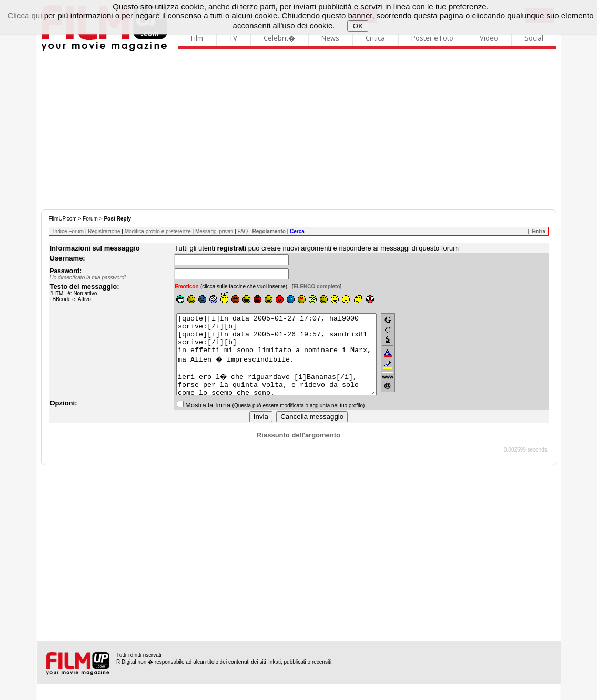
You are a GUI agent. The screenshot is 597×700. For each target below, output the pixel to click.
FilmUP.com (63, 219)
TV (233, 38)
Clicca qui (24, 16)
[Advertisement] (299, 131)
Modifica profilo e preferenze (158, 231)
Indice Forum (68, 231)
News (330, 38)
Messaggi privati (214, 231)
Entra (539, 231)
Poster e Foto (432, 38)
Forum (90, 219)
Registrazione (104, 231)
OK (358, 26)
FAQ (242, 231)
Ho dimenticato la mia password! (88, 278)
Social (534, 38)
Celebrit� (279, 38)
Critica (375, 38)
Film (197, 38)
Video (489, 38)
